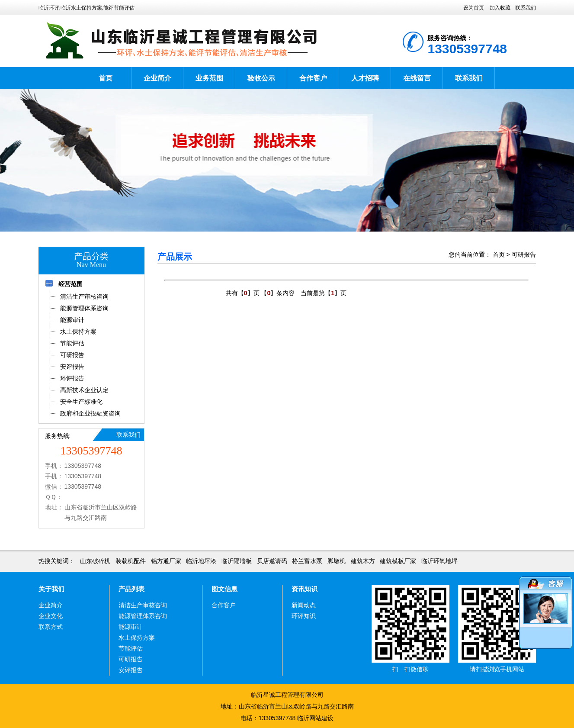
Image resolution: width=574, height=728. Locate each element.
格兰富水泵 (307, 561)
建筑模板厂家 (398, 561)
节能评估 (131, 648)
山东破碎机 (95, 561)
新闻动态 (304, 605)
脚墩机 (337, 561)
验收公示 (261, 78)
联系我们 (526, 8)
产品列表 (131, 589)
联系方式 (51, 627)
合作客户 (313, 78)
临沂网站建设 (315, 718)
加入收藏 (500, 8)
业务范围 (209, 78)
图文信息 (224, 589)
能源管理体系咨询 (143, 616)
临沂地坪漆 (201, 561)
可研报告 (524, 254)
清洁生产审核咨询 (143, 605)
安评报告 (131, 670)
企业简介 (157, 78)
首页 (106, 78)
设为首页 (474, 8)
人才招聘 (365, 78)
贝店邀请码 (272, 561)
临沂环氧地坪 (439, 561)
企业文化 (51, 616)
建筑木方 (363, 561)
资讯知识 (305, 589)
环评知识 (304, 616)
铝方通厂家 (166, 561)
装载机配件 (131, 561)
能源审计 (131, 627)
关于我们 (51, 589)
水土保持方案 (137, 638)
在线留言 (417, 78)
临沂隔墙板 (237, 561)
